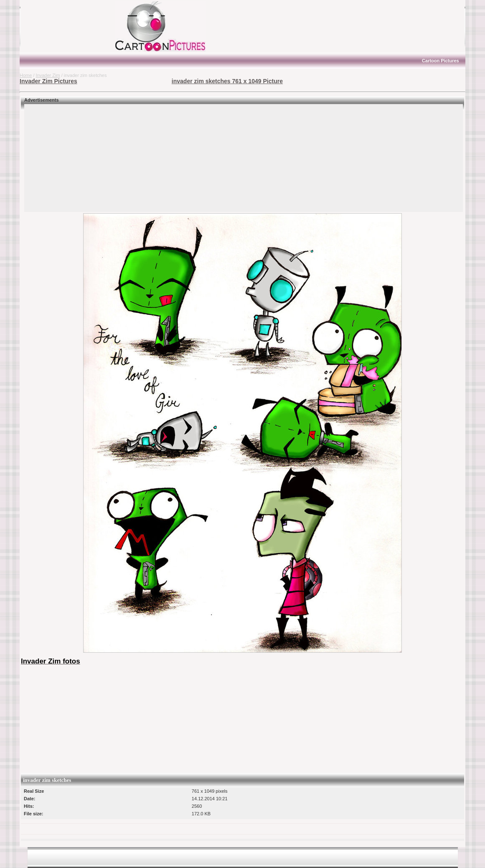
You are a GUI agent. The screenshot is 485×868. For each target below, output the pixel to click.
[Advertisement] (72, 26)
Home (26, 75)
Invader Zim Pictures (48, 81)
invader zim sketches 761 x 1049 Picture (227, 81)
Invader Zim (48, 75)
